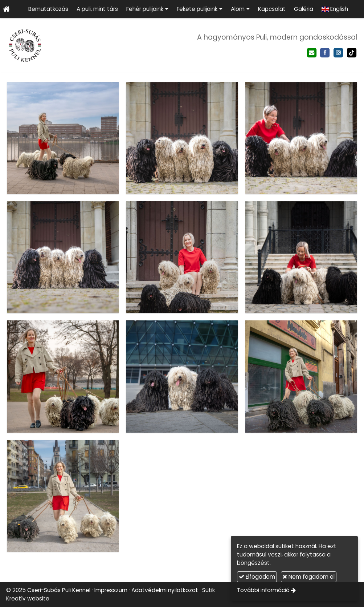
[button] (147, 9)
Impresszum (111, 590)
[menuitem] (48, 9)
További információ (263, 590)
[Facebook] (325, 53)
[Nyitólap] (6, 9)
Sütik (208, 590)
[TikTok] (351, 53)
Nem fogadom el (309, 577)
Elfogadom (257, 577)
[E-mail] (312, 53)
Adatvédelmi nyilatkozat (165, 590)
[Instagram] (338, 53)
